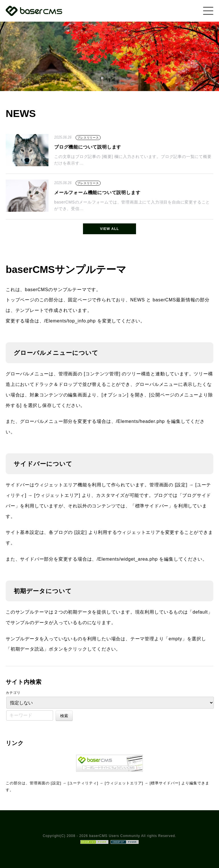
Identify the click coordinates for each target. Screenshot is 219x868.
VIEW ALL (109, 229)
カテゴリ (13, 693)
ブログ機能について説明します (88, 147)
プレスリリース (88, 138)
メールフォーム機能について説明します (97, 193)
